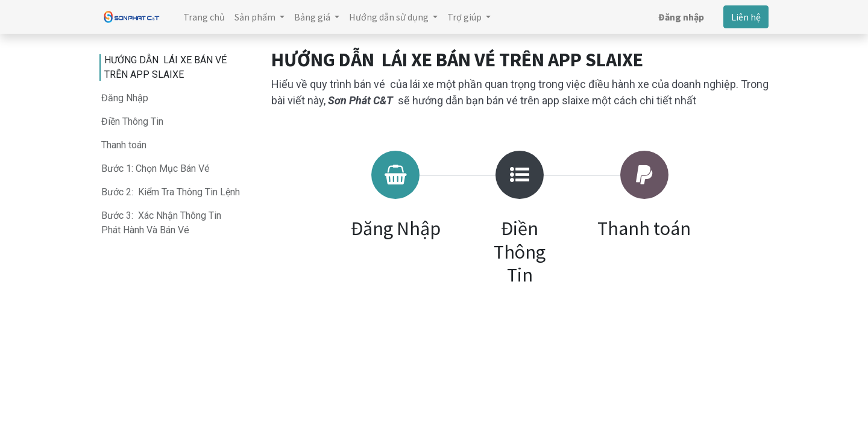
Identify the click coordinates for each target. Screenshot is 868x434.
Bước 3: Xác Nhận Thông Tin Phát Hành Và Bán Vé (161, 223)
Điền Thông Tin (132, 121)
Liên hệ (746, 17)
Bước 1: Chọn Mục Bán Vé (156, 168)
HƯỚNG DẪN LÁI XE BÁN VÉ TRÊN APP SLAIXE (165, 67)
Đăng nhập (681, 17)
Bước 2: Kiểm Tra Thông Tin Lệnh (171, 192)
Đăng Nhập (125, 98)
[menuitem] (204, 17)
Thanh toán (124, 145)
